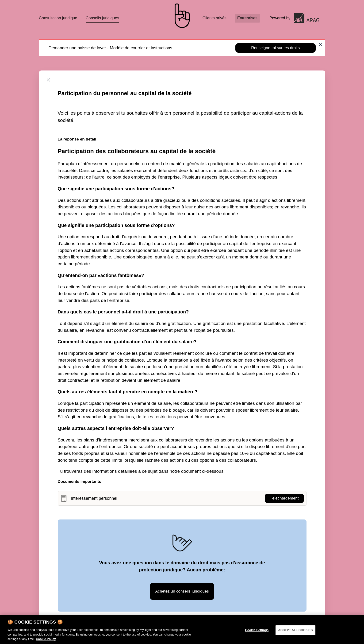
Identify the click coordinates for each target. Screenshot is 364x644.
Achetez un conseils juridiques (182, 591)
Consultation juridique (58, 18)
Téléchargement (284, 498)
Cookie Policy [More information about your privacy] (46, 642)
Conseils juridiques (102, 18)
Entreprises (247, 18)
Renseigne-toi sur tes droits (275, 48)
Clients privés (215, 18)
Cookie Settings (257, 633)
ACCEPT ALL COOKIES (295, 633)
